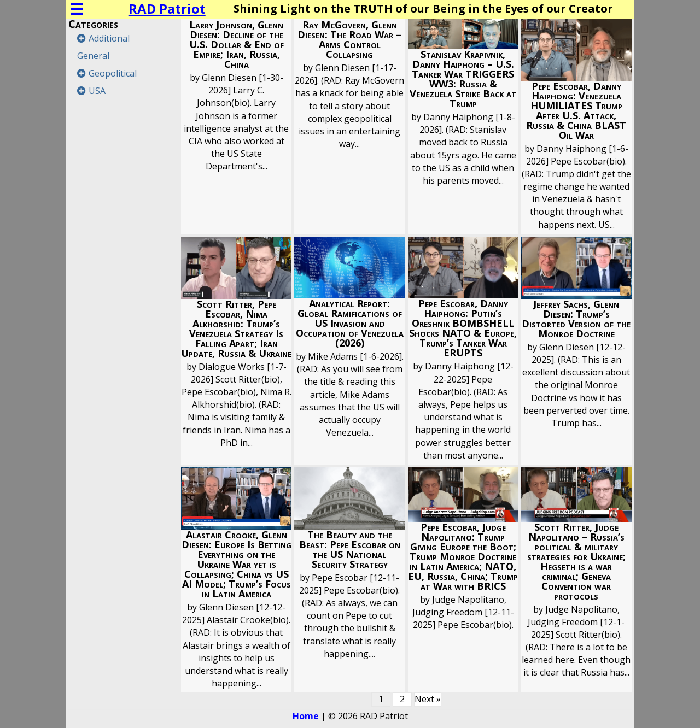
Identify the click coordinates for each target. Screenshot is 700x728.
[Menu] (77, 9)
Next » (428, 699)
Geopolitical (113, 73)
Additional (109, 38)
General (93, 56)
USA (97, 91)
